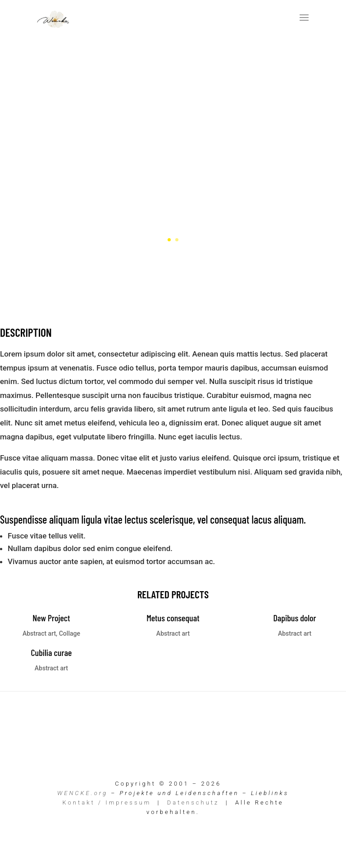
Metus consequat (173, 618)
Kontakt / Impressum (107, 802)
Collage (70, 633)
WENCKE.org (82, 793)
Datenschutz (193, 802)
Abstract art (39, 633)
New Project (51, 618)
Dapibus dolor (294, 618)
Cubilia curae (51, 652)
